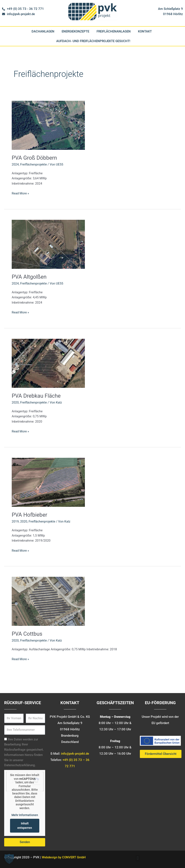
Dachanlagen (43, 31)
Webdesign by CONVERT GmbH (64, 857)
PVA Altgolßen (29, 277)
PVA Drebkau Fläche (36, 396)
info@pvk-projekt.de (75, 754)
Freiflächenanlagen (114, 31)
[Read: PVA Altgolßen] (48, 244)
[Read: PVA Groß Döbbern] (48, 125)
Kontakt (145, 31)
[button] (138, 858)
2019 (15, 521)
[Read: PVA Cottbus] (48, 601)
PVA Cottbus (27, 634)
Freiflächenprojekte (33, 164)
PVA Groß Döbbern (34, 158)
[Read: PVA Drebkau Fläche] (48, 363)
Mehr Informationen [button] (25, 815)
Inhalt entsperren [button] (25, 826)
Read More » (20, 193)
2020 (15, 402)
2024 (15, 164)
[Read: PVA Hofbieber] (48, 482)
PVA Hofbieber (29, 515)
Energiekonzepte (75, 31)
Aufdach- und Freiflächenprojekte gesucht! (93, 41)
